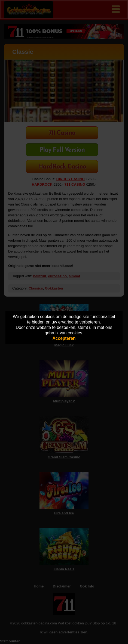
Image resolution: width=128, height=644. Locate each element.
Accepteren (64, 338)
